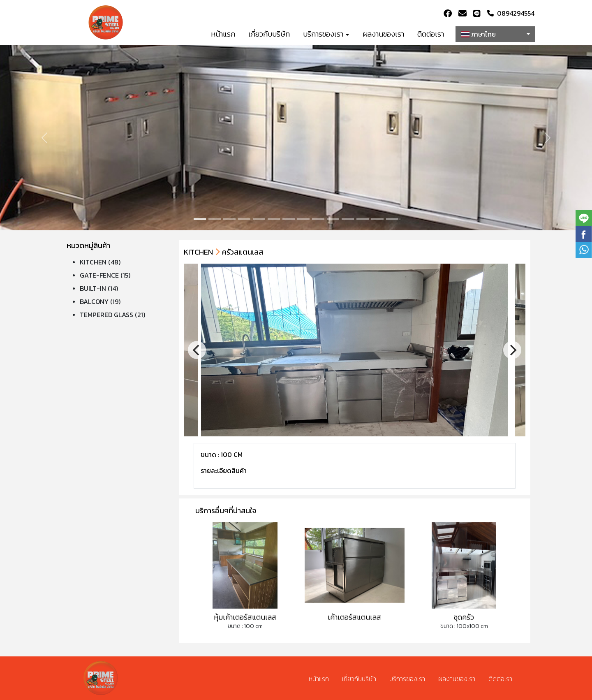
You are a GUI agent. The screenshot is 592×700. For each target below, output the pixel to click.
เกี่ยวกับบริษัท (269, 34)
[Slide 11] (363, 219)
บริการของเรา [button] (323, 34)
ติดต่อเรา (431, 34)
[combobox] (495, 34)
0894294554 (511, 13)
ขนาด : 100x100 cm (464, 641)
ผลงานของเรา (383, 34)
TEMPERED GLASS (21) (112, 315)
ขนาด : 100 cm (245, 641)
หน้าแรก (223, 34)
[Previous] (197, 350)
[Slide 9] (333, 219)
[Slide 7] (303, 219)
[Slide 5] (274, 219)
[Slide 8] (318, 219)
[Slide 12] (377, 219)
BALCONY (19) (100, 301)
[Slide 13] (392, 219)
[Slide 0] (200, 219)
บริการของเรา (407, 679)
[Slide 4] (259, 219)
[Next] (512, 350)
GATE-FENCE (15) (105, 275)
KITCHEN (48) (100, 262)
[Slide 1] (215, 219)
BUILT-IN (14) (99, 288)
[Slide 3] (244, 219)
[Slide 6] (289, 219)
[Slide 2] (229, 219)
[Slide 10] (348, 219)
